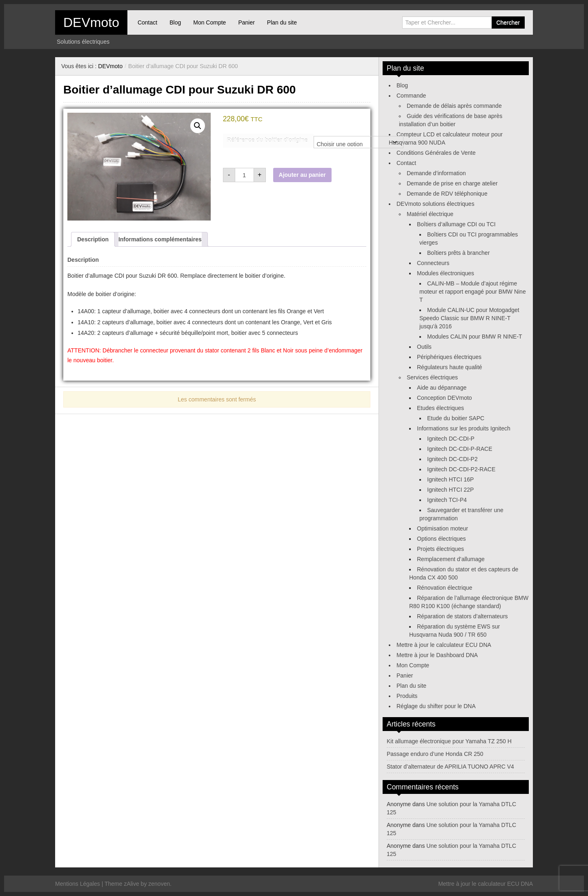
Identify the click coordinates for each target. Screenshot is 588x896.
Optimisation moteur (442, 528)
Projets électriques (440, 549)
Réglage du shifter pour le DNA (436, 706)
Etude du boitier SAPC (456, 418)
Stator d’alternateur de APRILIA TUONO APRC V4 (450, 767)
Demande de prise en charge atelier (452, 183)
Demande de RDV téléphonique (447, 194)
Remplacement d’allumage (451, 559)
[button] (198, 126)
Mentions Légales (78, 884)
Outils (424, 347)
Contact (147, 22)
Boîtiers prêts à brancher (458, 253)
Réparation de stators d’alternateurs (462, 616)
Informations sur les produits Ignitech (464, 428)
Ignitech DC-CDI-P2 (452, 459)
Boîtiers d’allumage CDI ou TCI (456, 224)
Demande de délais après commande (454, 106)
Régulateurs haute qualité (450, 367)
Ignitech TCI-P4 (447, 500)
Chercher (508, 22)
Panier (246, 22)
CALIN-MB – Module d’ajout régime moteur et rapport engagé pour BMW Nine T (473, 292)
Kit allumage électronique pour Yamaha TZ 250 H (449, 741)
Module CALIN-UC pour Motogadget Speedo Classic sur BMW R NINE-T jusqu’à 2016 (469, 318)
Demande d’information (436, 173)
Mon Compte (209, 22)
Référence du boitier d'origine (267, 140)
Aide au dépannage (442, 388)
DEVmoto (91, 22)
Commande (411, 96)
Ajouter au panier (302, 175)
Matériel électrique (430, 214)
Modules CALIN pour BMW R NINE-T (475, 337)
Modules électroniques (445, 273)
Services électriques (432, 377)
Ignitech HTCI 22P (450, 490)
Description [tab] (93, 239)
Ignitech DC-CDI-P (451, 439)
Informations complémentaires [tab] (160, 239)
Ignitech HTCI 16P (450, 479)
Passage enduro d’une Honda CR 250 (435, 754)
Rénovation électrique (444, 588)
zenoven (159, 884)
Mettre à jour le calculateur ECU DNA (444, 645)
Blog (175, 22)
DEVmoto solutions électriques (435, 204)
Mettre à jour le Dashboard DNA (437, 655)
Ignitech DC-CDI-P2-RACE (461, 469)
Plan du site (282, 22)
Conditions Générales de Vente (436, 153)
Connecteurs (433, 263)
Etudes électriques (440, 408)
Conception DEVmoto (444, 398)
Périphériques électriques (449, 357)
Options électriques (441, 539)
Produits (407, 696)
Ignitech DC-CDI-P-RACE (460, 449)
